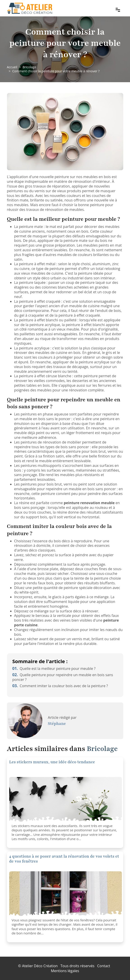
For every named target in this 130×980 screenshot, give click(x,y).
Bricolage (29, 67)
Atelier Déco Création (40, 966)
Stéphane (57, 724)
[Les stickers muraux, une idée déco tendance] (66, 799)
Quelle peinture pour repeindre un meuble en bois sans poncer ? (63, 677)
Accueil (12, 67)
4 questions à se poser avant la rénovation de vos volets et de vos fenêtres (64, 859)
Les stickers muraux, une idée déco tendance (52, 762)
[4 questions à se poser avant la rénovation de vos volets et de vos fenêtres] (66, 894)
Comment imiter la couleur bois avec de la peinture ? (60, 686)
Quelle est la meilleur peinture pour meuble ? (54, 669)
